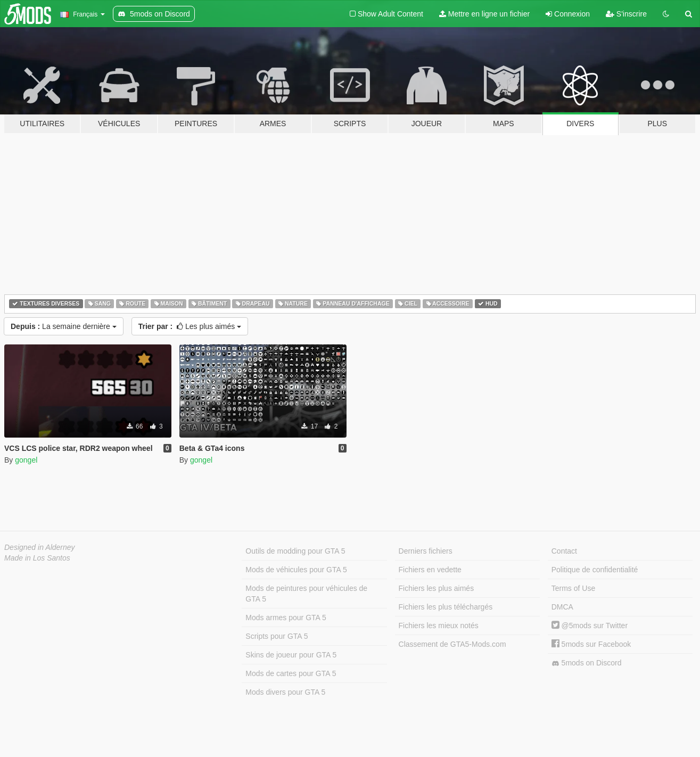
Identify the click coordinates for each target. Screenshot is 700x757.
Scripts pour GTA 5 (277, 636)
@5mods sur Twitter (590, 626)
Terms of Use (573, 588)
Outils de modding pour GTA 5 (295, 551)
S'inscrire (626, 14)
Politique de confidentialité (595, 570)
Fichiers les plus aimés (437, 588)
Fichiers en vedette (430, 570)
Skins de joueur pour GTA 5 (291, 655)
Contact (564, 551)
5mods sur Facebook (591, 644)
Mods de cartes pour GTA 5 (291, 673)
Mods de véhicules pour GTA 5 (296, 570)
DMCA (562, 607)
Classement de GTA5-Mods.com (452, 644)
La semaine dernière (64, 326)
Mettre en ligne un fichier (484, 14)
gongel (26, 460)
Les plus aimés (190, 326)
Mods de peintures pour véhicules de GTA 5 (306, 594)
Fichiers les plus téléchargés (446, 607)
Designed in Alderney (40, 547)
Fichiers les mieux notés (439, 626)
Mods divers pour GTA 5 (285, 692)
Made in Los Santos (37, 558)
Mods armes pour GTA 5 (286, 618)
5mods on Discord (587, 663)
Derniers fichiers (426, 551)
